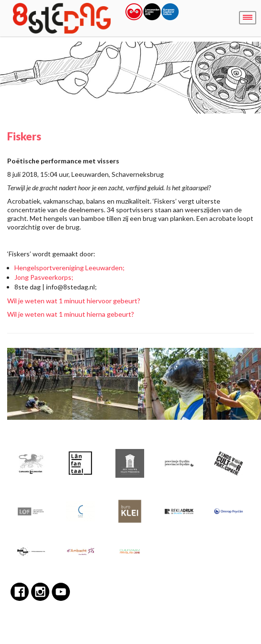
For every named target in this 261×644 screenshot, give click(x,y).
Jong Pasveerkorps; (44, 277)
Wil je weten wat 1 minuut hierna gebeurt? (71, 314)
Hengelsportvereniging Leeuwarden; (69, 268)
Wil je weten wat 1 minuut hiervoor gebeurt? (74, 301)
